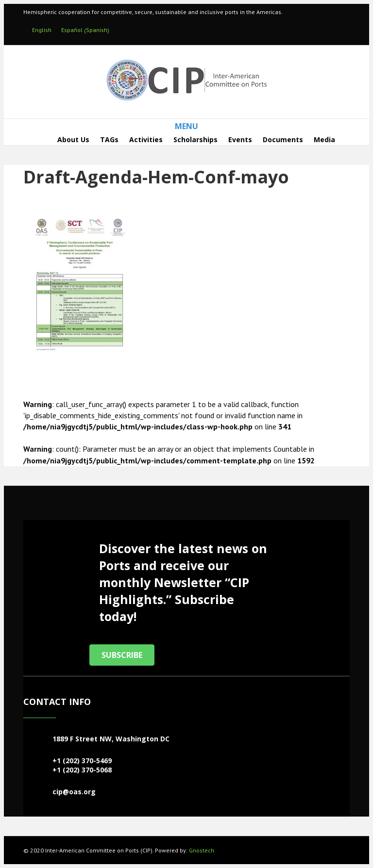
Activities (146, 139)
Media (324, 139)
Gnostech (202, 850)
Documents (283, 139)
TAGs (109, 139)
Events (240, 139)
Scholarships (195, 139)
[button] (122, 655)
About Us (73, 139)
